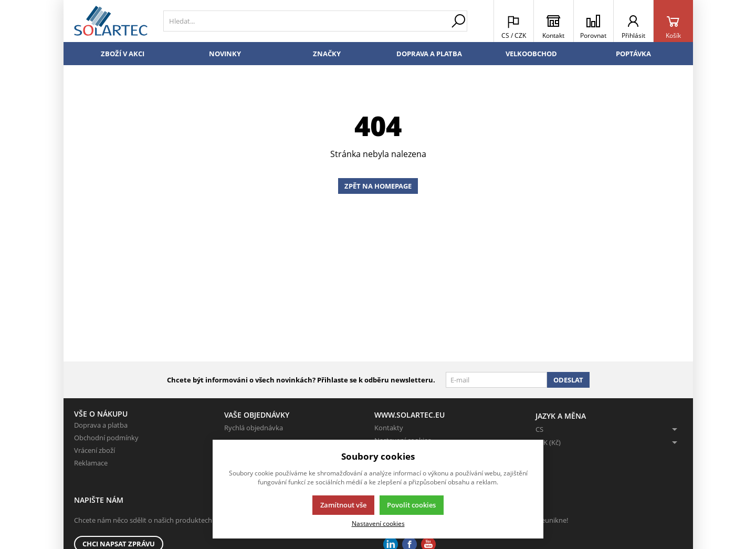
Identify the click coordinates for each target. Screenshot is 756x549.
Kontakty (389, 428)
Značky (327, 54)
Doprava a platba (429, 54)
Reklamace (91, 463)
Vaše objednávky (257, 415)
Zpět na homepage (378, 186)
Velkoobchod (531, 54)
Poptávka (633, 54)
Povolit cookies (411, 505)
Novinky (225, 54)
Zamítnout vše (343, 505)
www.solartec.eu (409, 415)
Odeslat (568, 380)
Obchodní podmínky (106, 438)
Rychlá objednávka (254, 428)
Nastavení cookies (378, 523)
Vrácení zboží (94, 450)
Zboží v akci (123, 54)
